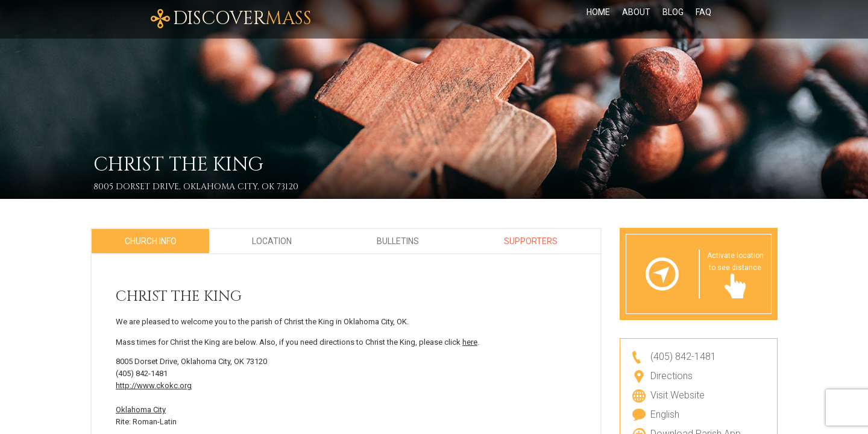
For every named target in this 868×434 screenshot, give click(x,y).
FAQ (703, 19)
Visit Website (678, 395)
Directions (671, 376)
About (636, 19)
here (470, 342)
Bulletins (398, 241)
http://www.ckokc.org (154, 385)
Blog (673, 19)
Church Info (151, 241)
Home (598, 19)
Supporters (531, 241)
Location (272, 241)
